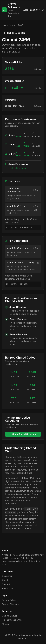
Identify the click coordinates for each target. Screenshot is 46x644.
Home (5, 25)
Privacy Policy (9, 600)
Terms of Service (10, 604)
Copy (38, 69)
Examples (35, 10)
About (5, 580)
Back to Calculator (14, 33)
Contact (6, 584)
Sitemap (6, 624)
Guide (25, 10)
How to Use (8, 589)
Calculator (7, 576)
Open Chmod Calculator (23, 434)
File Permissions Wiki (12, 620)
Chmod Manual (9, 616)
